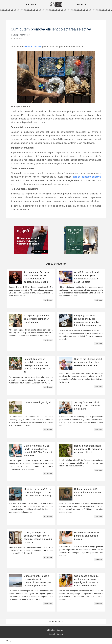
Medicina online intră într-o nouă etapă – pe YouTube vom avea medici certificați (38, 492)
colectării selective (32, 47)
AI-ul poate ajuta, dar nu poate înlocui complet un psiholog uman (37, 319)
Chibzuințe (51, 630)
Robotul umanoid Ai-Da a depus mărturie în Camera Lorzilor (88, 492)
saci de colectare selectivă (87, 177)
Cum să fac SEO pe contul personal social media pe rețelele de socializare (88, 362)
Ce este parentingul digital (37, 402)
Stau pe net (18, 35)
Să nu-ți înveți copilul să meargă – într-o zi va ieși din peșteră (87, 406)
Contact (60, 634)
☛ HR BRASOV (56, 622)
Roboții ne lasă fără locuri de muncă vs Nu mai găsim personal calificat (88, 449)
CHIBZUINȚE (30, 5)
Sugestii (27, 35)
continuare (48, 300)
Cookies (60, 630)
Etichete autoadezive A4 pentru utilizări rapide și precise (87, 536)
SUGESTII (82, 5)
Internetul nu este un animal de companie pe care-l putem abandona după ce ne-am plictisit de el (37, 365)
